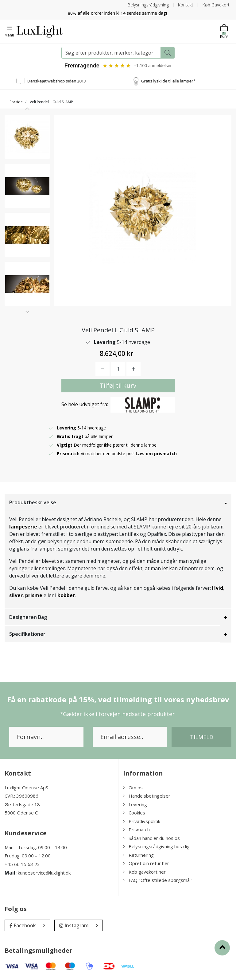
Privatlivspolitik (142, 821)
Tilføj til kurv (118, 385)
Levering (135, 804)
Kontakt (186, 5)
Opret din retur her (146, 863)
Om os (133, 787)
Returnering (138, 855)
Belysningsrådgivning (148, 5)
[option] (27, 137)
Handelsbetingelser (147, 796)
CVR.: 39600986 (21, 796)
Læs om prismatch (156, 454)
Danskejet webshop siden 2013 (62, 81)
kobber (66, 595)
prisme (34, 595)
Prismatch (136, 829)
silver (16, 595)
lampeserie (23, 527)
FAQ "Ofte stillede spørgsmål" (158, 880)
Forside (16, 102)
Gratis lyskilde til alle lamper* (174, 81)
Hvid (218, 588)
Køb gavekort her (144, 872)
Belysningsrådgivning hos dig (156, 846)
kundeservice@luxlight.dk (44, 873)
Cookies (134, 813)
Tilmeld (202, 737)
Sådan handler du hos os (151, 838)
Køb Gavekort (216, 5)
